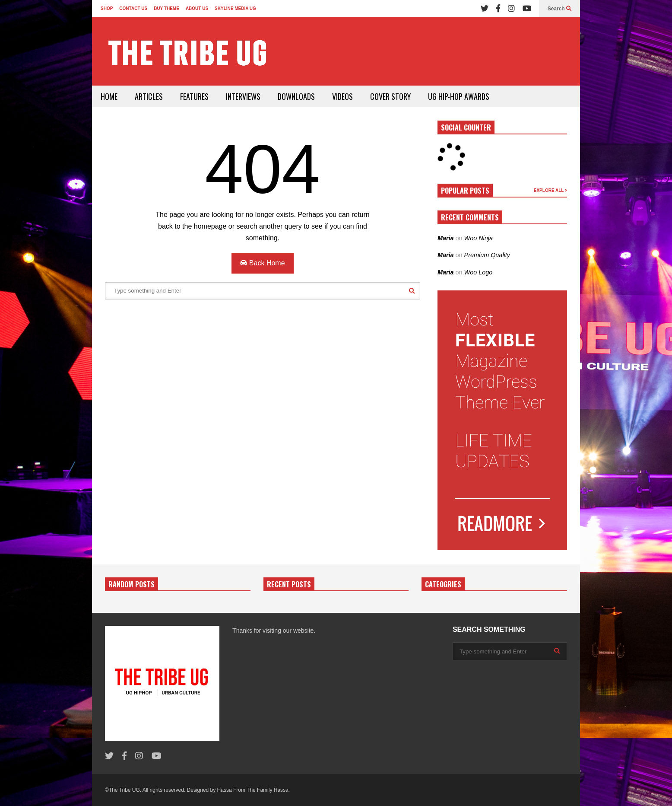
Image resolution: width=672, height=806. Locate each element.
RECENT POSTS (289, 584)
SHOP (107, 8)
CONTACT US (133, 8)
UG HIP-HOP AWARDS (459, 96)
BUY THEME (166, 8)
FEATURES (194, 96)
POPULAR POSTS (465, 191)
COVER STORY (390, 96)
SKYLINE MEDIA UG (235, 8)
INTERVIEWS (243, 96)
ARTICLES (149, 96)
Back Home (262, 263)
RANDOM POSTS (132, 584)
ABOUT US (197, 8)
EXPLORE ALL (550, 190)
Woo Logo (479, 272)
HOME (109, 96)
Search (559, 9)
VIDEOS (342, 96)
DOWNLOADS (296, 96)
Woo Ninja (479, 238)
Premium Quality (487, 255)
